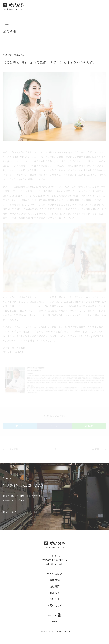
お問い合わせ (55, 605)
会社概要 (55, 586)
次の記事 (95, 450)
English (54, 621)
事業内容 (55, 580)
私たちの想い (55, 574)
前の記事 (14, 450)
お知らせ (54, 593)
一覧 (55, 450)
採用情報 (55, 599)
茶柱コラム (19, 55)
